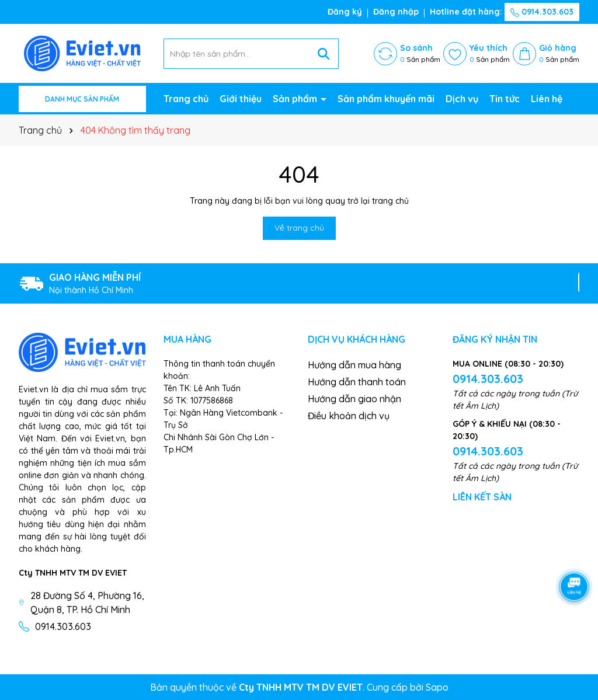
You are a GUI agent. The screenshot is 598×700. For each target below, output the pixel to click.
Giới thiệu (241, 99)
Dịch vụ (462, 99)
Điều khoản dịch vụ (349, 416)
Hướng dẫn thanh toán (357, 382)
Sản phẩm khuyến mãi (386, 99)
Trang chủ (186, 99)
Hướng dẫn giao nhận (354, 399)
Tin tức (505, 99)
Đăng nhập (396, 12)
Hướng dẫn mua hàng (354, 365)
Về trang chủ (299, 228)
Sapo (437, 687)
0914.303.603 (542, 12)
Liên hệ (547, 99)
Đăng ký (345, 12)
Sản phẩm (296, 99)
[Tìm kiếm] (324, 54)
